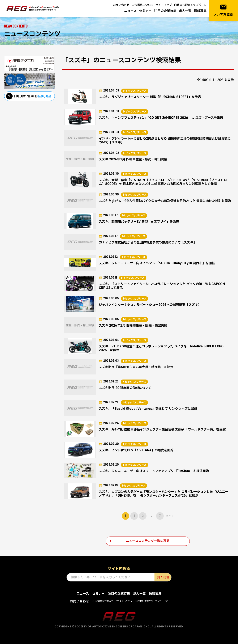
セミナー (145, 11)
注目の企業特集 (165, 11)
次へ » (170, 516)
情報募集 (200, 11)
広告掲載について (143, 5)
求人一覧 (185, 11)
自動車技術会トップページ (190, 5)
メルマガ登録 (223, 10)
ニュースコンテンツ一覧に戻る (148, 541)
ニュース (130, 11)
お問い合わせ (121, 5)
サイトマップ (164, 5)
